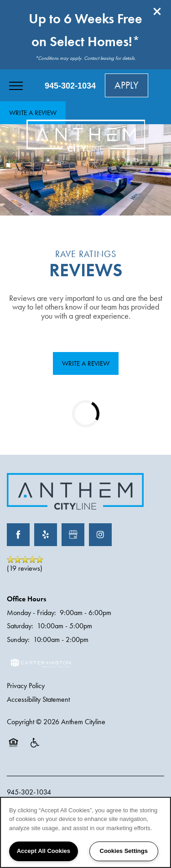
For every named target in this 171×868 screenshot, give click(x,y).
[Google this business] (73, 535)
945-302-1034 (29, 792)
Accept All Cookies (44, 851)
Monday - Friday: (31, 613)
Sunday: (18, 639)
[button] (157, 11)
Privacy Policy (26, 686)
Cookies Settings (124, 851)
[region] (85, 832)
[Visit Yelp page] (46, 535)
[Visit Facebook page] (18, 535)
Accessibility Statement (38, 699)
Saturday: (20, 626)
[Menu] (16, 85)
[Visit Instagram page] (100, 535)
